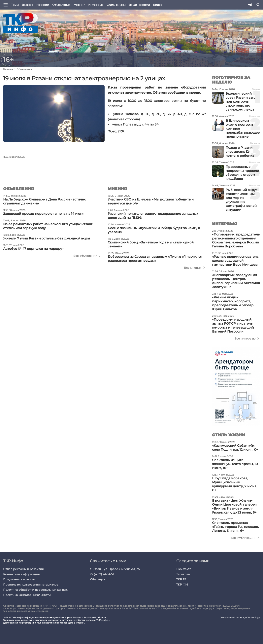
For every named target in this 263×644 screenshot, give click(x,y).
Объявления (61, 5)
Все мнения (193, 268)
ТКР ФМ (182, 585)
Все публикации (243, 538)
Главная (8, 69)
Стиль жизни (116, 5)
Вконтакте (184, 569)
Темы (15, 5)
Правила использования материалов (31, 585)
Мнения (79, 5)
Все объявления (85, 256)
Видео (158, 5)
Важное (28, 5)
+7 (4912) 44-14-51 (102, 574)
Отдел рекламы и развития (23, 569)
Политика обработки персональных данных (35, 590)
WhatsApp (97, 579)
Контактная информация (21, 574)
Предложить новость (19, 579)
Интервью (96, 5)
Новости (43, 5)
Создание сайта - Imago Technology (240, 618)
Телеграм (183, 574)
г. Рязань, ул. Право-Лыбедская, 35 (115, 569)
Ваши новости (139, 5)
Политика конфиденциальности (27, 595)
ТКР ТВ (181, 579)
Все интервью (245, 339)
